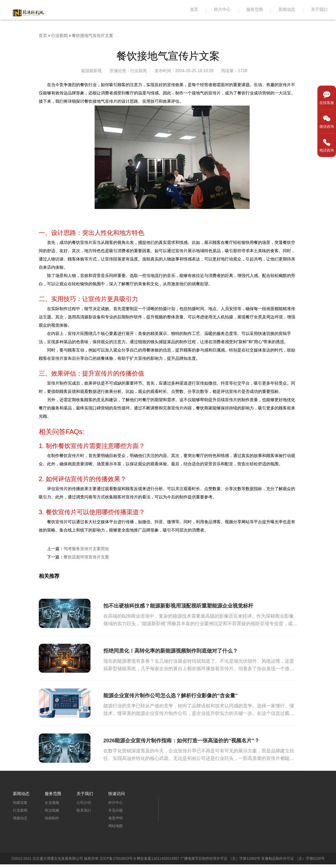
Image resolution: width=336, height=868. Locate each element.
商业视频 (52, 810)
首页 (194, 9)
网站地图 (116, 826)
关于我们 (319, 9)
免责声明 (116, 818)
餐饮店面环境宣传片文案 (86, 557)
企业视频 (52, 803)
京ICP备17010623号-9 (118, 858)
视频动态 (20, 818)
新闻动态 (287, 9)
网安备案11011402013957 (158, 858)
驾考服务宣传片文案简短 (86, 549)
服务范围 (255, 9)
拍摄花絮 (20, 803)
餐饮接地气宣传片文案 (93, 36)
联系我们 (84, 810)
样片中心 (222, 9)
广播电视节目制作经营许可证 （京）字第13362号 (220, 858)
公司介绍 (84, 803)
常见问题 (116, 810)
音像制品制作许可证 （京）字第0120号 (293, 858)
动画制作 (52, 818)
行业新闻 (59, 36)
